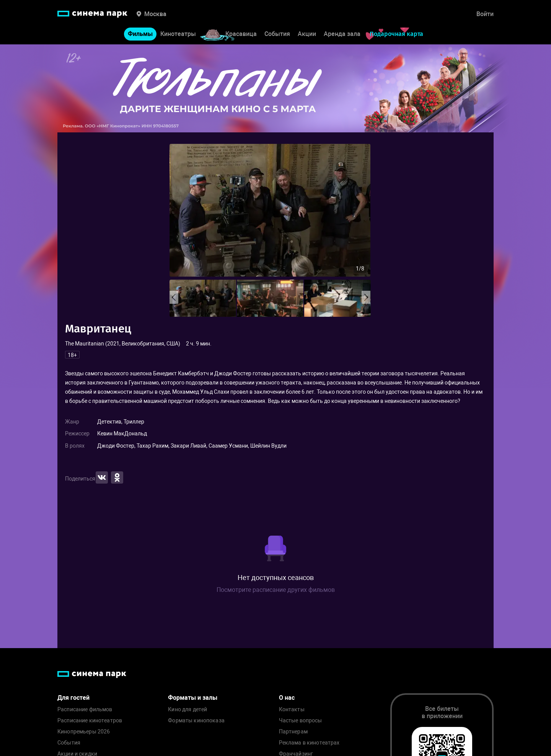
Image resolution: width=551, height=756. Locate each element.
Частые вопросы (301, 721)
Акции (307, 34)
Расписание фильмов (85, 710)
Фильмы (140, 34)
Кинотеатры (178, 34)
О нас (287, 698)
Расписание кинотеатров (90, 721)
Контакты (292, 710)
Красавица (241, 34)
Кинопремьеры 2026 (84, 732)
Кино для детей (187, 710)
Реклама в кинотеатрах (309, 743)
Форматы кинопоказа (196, 721)
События (277, 34)
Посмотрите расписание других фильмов (276, 590)
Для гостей (73, 698)
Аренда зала (342, 34)
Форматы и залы (193, 698)
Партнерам (293, 732)
